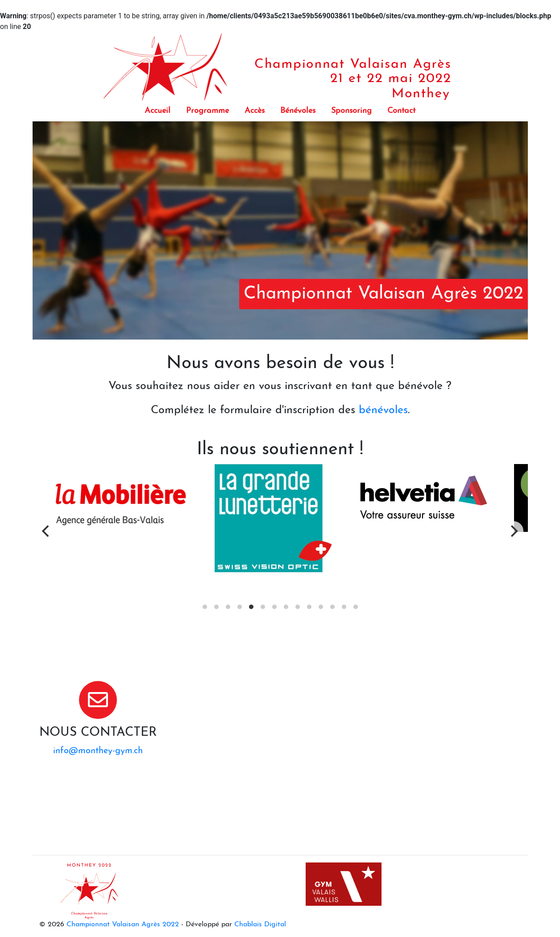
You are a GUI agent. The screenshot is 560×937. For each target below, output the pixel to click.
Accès (255, 111)
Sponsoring (351, 111)
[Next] (514, 531)
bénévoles (383, 410)
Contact (401, 111)
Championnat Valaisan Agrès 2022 (123, 925)
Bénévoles (298, 111)
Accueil (158, 111)
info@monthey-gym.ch (98, 751)
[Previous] (47, 531)
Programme (207, 111)
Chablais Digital (260, 925)
